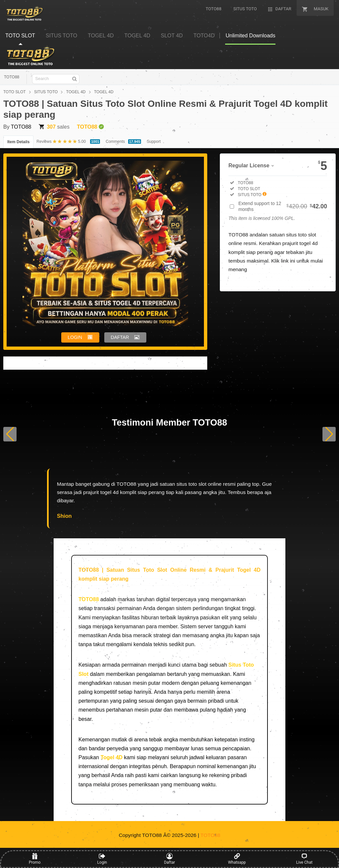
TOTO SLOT (15, 92)
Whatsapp (237, 859)
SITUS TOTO (46, 92)
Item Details (18, 142)
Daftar (169, 859)
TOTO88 (12, 77)
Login (102, 859)
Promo (35, 859)
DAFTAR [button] (120, 337)
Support (154, 142)
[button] (10, 434)
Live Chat (304, 859)
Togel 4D (112, 757)
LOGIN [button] (75, 337)
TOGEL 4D (76, 92)
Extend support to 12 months (283, 206)
